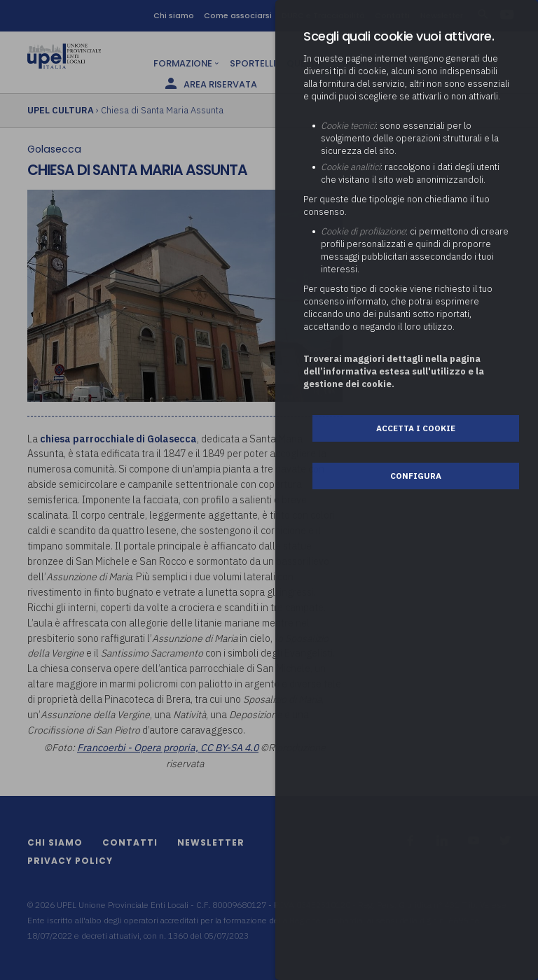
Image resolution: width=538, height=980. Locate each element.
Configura (416, 476)
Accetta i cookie (416, 428)
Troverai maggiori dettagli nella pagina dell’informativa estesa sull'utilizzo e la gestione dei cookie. (394, 371)
